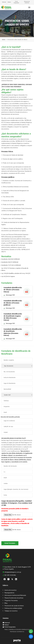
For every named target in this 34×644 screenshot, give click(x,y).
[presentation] (15, 538)
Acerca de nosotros (11, 590)
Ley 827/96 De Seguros (8, 276)
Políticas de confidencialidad (13, 608)
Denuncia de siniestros (27, 2)
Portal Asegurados (16, 2)
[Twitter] (12, 579)
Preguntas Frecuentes (11, 601)
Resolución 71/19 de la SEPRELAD (11, 265)
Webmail (4, 2)
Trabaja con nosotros (11, 611)
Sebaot (9, 2)
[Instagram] (8, 579)
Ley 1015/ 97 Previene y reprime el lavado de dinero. (15, 269)
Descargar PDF (9, 295)
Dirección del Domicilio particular (10, 417)
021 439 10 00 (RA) (9, 575)
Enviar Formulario (10, 543)
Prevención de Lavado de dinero (14, 606)
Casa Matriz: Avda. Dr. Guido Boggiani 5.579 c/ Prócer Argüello (17, 568)
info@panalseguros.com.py (12, 572)
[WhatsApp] (31, 631)
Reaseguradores (9, 593)
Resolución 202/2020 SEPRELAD (11, 259)
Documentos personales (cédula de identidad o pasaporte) (15, 510)
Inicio (4, 40)
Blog (6, 603)
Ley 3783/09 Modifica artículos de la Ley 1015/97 (16, 273)
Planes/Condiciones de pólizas (14, 598)
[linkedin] (16, 579)
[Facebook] (5, 579)
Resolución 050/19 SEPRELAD (10, 262)
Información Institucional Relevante (15, 595)
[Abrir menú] (29, 7)
